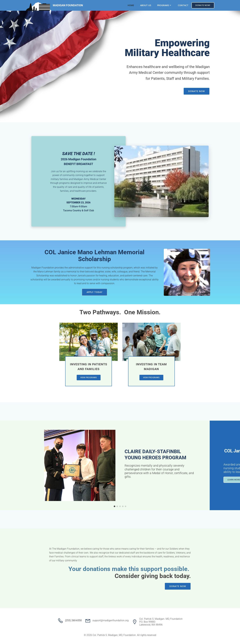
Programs (164, 5)
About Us (146, 5)
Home (131, 5)
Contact (183, 5)
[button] (114, 506)
